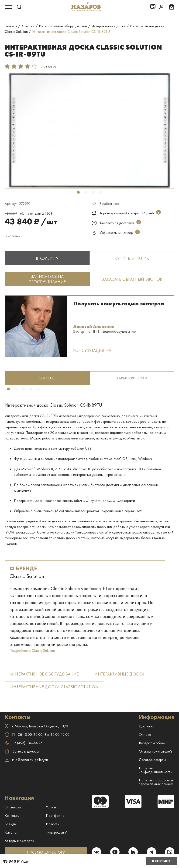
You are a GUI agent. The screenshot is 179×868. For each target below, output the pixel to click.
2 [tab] (86, 192)
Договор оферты (152, 760)
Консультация (92, 351)
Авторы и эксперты (19, 841)
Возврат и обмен (152, 743)
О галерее (13, 807)
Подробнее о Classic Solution (32, 650)
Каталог (11, 832)
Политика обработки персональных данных (156, 782)
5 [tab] (38, 389)
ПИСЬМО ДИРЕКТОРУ (46, 852)
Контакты (12, 816)
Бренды (10, 824)
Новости (53, 824)
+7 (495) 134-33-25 (24, 743)
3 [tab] (93, 192)
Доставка (147, 726)
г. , (36, 726)
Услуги (51, 807)
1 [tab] (78, 192)
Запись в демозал (23, 751)
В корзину (161, 861)
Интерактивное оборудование (45, 674)
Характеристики (132, 378)
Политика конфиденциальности (156, 770)
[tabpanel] (89, 130)
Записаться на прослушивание (47, 279)
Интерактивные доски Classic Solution (54, 687)
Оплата (145, 735)
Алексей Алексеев (94, 326)
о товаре (47, 378)
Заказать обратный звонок (132, 279)
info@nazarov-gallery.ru (26, 760)
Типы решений (57, 832)
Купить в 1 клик (132, 258)
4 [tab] (101, 192)
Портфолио (55, 816)
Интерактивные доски (119, 674)
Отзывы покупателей (155, 751)
